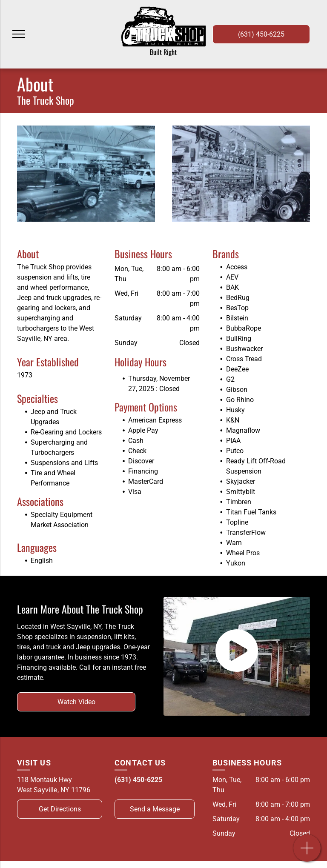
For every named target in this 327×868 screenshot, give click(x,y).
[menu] (19, 34)
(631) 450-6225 (138, 780)
